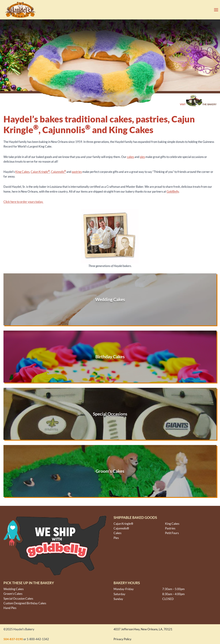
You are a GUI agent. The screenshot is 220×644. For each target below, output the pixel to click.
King (18, 172)
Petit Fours (172, 533)
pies (142, 157)
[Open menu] (215, 10)
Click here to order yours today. (23, 202)
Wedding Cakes (14, 589)
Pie (116, 538)
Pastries (170, 528)
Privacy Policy (122, 639)
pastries (77, 172)
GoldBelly (173, 191)
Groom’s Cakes (13, 594)
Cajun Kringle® (123, 524)
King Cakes (172, 524)
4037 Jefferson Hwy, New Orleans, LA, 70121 (143, 629)
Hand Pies (10, 608)
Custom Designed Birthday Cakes (25, 603)
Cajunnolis (58, 172)
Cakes (26, 172)
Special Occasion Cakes (18, 598)
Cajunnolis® (121, 528)
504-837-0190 (13, 639)
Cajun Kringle (40, 172)
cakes (130, 157)
